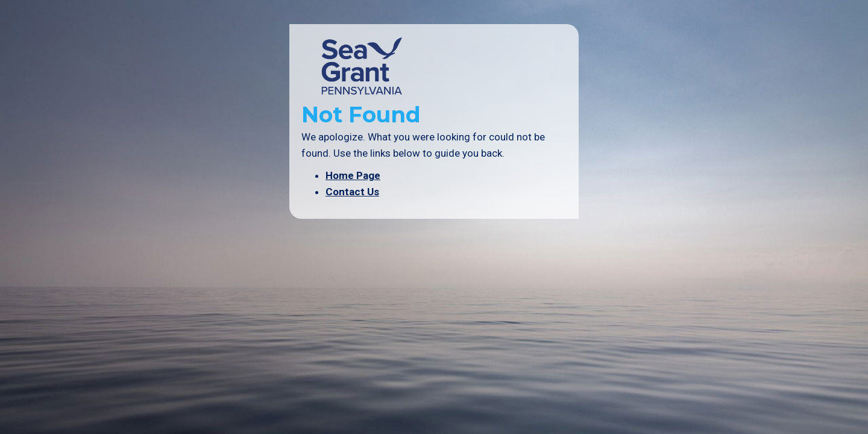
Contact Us (352, 192)
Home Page (353, 175)
